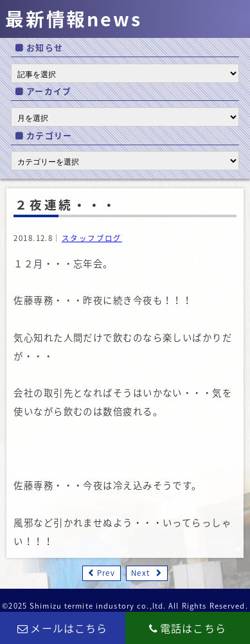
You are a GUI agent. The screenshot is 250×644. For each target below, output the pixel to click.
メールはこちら (62, 628)
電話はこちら (188, 628)
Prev (106, 573)
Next (140, 573)
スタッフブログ (92, 238)
